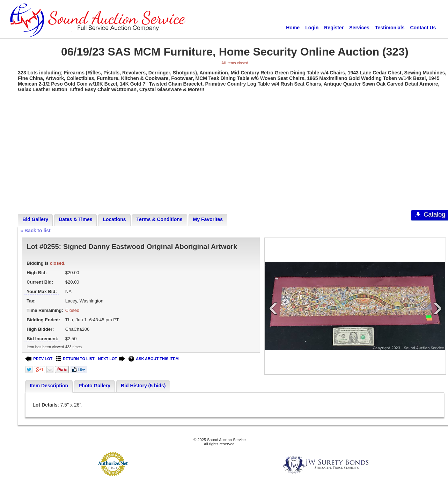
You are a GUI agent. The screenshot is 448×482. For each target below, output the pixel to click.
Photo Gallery (94, 386)
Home (293, 28)
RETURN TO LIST (75, 359)
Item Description (49, 386)
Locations (114, 219)
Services (359, 28)
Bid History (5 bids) (143, 386)
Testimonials (390, 28)
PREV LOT (39, 359)
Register (334, 28)
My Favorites (208, 219)
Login (312, 28)
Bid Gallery (35, 219)
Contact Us (423, 28)
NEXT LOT (112, 359)
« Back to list (35, 231)
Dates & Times (75, 219)
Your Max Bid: (42, 291)
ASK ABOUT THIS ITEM (153, 359)
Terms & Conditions (160, 219)
